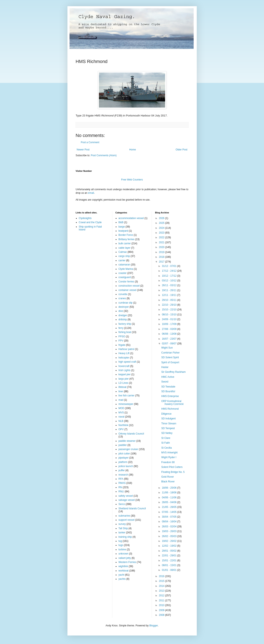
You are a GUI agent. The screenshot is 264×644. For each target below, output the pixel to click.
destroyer (124, 307)
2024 (162, 228)
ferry (121, 328)
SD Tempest (168, 428)
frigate (122, 345)
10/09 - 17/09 (169, 324)
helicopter (124, 358)
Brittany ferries (127, 239)
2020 (162, 247)
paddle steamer (127, 441)
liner (121, 391)
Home (133, 150)
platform (123, 462)
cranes (122, 298)
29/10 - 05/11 (169, 300)
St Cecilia (166, 448)
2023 (162, 233)
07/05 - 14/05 (169, 512)
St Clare (166, 438)
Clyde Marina (126, 269)
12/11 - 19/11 (169, 295)
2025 (162, 223)
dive (121, 311)
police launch (126, 466)
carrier (122, 260)
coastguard (125, 277)
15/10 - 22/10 (169, 310)
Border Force (126, 235)
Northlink (123, 425)
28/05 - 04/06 (169, 502)
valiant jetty (125, 558)
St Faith (165, 443)
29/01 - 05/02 (169, 551)
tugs (121, 545)
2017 (162, 262)
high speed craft (127, 362)
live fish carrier (127, 396)
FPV (121, 341)
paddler (123, 445)
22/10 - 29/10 (169, 305)
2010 (162, 605)
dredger (123, 315)
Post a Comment (90, 142)
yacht (122, 575)
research (123, 475)
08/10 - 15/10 (169, 315)
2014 (162, 586)
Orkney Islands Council (131, 434)
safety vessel (126, 496)
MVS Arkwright (169, 453)
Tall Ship (123, 528)
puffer (122, 470)
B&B (121, 222)
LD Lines (123, 383)
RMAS (122, 483)
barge (122, 227)
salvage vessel (127, 500)
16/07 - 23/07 (169, 339)
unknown (124, 554)
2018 (162, 257)
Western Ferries (127, 562)
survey (122, 524)
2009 (162, 610)
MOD (121, 408)
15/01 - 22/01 (169, 560)
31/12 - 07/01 (169, 266)
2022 (162, 237)
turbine (122, 550)
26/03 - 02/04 (169, 527)
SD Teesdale (168, 387)
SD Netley (167, 433)
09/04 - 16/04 (169, 522)
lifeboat (123, 387)
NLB (121, 421)
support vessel (127, 520)
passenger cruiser (128, 449)
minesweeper (126, 404)
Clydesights (85, 218)
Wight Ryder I (169, 457)
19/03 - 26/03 (169, 531)
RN (120, 487)
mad (121, 400)
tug (120, 541)
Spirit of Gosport (170, 362)
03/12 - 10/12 (169, 281)
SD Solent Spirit (170, 357)
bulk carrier (125, 243)
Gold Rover (167, 477)
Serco (122, 504)
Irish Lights (125, 370)
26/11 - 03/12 (169, 285)
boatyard (123, 231)
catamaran (124, 265)
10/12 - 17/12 (169, 276)
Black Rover (168, 482)
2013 (162, 591)
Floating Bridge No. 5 (173, 472)
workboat (124, 571)
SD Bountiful (168, 391)
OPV (121, 429)
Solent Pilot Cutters (172, 467)
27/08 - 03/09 (169, 329)
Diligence (166, 414)
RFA (121, 479)
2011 (162, 600)
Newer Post (83, 150)
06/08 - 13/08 (169, 334)
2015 (162, 581)
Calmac (123, 252)
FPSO (122, 337)
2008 (162, 615)
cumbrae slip (126, 303)
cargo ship (124, 256)
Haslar (165, 367)
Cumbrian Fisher (170, 353)
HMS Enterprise (170, 396)
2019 (162, 252)
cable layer (125, 248)
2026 (162, 218)
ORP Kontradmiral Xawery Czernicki (172, 403)
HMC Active (168, 377)
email (91, 193)
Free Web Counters (132, 180)
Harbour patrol (127, 349)
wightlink (123, 566)
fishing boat (125, 332)
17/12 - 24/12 (169, 271)
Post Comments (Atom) (104, 155)
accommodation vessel (131, 218)
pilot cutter (124, 454)
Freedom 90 (168, 462)
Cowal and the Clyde (90, 222)
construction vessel (129, 286)
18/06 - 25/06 (169, 488)
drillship (123, 320)
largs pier (124, 379)
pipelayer (124, 458)
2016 (162, 576)
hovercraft (124, 366)
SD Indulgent (168, 419)
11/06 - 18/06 (169, 493)
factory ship (125, 324)
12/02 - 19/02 (169, 546)
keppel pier (125, 374)
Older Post (182, 150)
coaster (123, 273)
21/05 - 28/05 (169, 507)
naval (122, 417)
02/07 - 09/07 (169, 344)
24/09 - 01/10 (169, 319)
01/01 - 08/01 (169, 570)
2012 (162, 596)
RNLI (121, 491)
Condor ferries (126, 282)
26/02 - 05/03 (169, 536)
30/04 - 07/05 (169, 517)
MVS (121, 413)
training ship (125, 537)
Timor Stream (169, 424)
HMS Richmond (170, 409)
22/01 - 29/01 (169, 556)
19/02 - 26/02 (169, 541)
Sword (165, 382)
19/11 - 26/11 (169, 290)
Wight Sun (167, 348)
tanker (122, 533)
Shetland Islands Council (132, 508)
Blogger (154, 626)
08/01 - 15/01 (169, 565)
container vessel (128, 290)
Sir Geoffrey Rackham (173, 372)
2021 (162, 242)
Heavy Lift (124, 353)
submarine (124, 516)
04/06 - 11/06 (169, 498)
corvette (123, 294)
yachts (122, 579)
